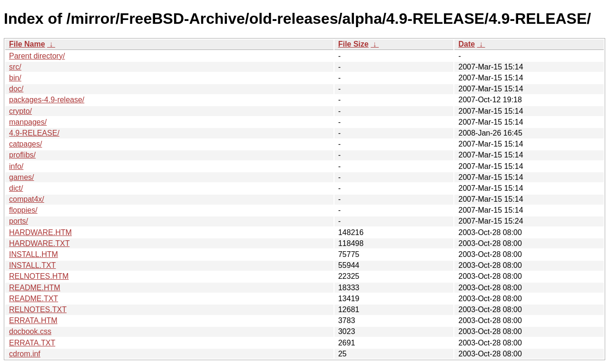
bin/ (15, 78)
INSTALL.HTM (34, 254)
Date (467, 44)
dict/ (16, 188)
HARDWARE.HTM (40, 232)
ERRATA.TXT (32, 343)
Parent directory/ (37, 56)
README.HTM (35, 288)
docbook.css (30, 331)
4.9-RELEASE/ (34, 133)
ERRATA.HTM (33, 320)
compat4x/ (27, 199)
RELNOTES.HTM (39, 276)
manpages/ (28, 122)
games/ (21, 177)
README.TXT (34, 299)
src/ (15, 67)
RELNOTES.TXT (38, 310)
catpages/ (25, 144)
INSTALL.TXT (32, 265)
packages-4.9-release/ (47, 100)
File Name (27, 44)
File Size (354, 44)
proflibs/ (22, 155)
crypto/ (20, 111)
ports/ (19, 221)
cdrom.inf (25, 354)
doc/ (16, 89)
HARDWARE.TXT (39, 243)
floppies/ (23, 210)
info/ (16, 166)
